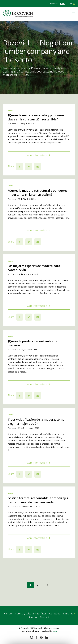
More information (38, 155)
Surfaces (42, 614)
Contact (45, 617)
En (74, 4)
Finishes (68, 614)
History (8, 614)
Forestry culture (25, 614)
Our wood (55, 614)
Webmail (54, 4)
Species (33, 617)
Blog (62, 4)
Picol (55, 631)
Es (71, 4)
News (10, 110)
